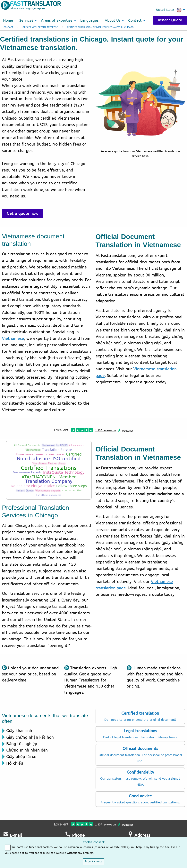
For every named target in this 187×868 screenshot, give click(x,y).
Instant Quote (170, 20)
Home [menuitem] (8, 20)
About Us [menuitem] (113, 20)
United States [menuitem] (169, 10)
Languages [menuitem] (89, 20)
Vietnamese (13, 338)
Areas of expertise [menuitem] (57, 20)
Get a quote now (23, 213)
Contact (8, 27)
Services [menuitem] (26, 20)
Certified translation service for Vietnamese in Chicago (100, 27)
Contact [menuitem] (135, 20)
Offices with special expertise (40, 27)
